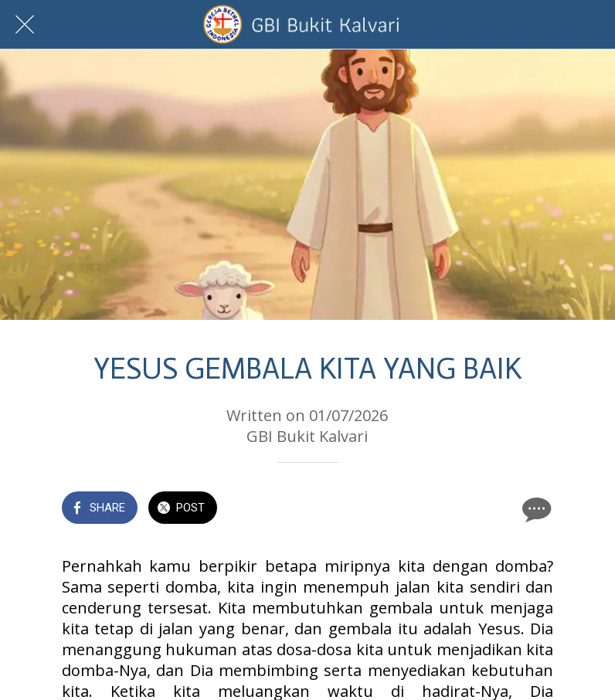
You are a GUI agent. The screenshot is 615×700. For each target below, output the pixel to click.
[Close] (25, 25)
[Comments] (535, 509)
